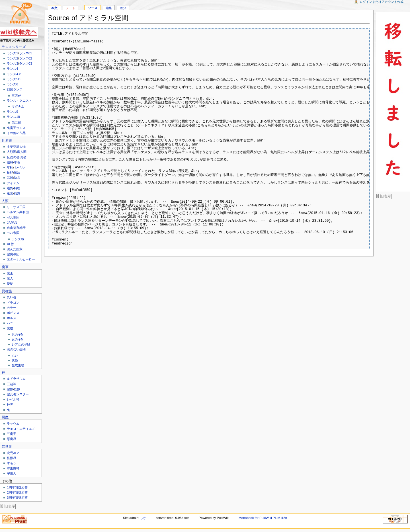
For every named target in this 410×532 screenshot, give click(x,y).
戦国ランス (15, 89)
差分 (123, 8)
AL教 (10, 244)
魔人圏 (22, 152)
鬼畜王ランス (16, 128)
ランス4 (12, 69)
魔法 (17, 172)
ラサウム (13, 424)
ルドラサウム (16, 379)
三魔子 (12, 434)
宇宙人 (12, 473)
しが (143, 518)
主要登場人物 (16, 147)
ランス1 (12, 53)
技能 (10, 172)
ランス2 (12, 58)
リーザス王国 (16, 207)
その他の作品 (16, 133)
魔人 (10, 278)
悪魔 (5, 417)
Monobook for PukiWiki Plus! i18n (263, 518)
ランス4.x (14, 74)
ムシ (15, 355)
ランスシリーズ (14, 47)
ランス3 (12, 63)
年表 (17, 162)
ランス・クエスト (19, 100)
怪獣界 (12, 458)
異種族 (7, 291)
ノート (70, 8)
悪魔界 (12, 439)
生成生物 (18, 365)
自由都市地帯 (16, 228)
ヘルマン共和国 (18, 212)
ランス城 (18, 239)
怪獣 (17, 389)
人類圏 (12, 152)
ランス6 (12, 84)
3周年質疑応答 (17, 498)
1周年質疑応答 (17, 487)
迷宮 (10, 193)
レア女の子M (21, 344)
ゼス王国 (13, 217)
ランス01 (26, 53)
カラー (12, 308)
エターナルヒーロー (21, 259)
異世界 (7, 447)
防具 (17, 178)
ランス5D (14, 79)
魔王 (10, 273)
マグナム (18, 106)
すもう (12, 463)
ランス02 (26, 58)
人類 (5, 201)
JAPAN (12, 223)
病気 (17, 193)
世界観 (7, 141)
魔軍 (5, 267)
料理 (17, 188)
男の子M (18, 334)
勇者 (23, 157)
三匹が (16, 96)
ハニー (12, 323)
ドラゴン (13, 303)
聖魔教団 (13, 254)
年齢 (10, 167)
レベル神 (13, 399)
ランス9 (12, 112)
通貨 (10, 188)
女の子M (18, 339)
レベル (20, 167)
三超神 (12, 384)
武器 (10, 178)
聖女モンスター (18, 394)
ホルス (12, 318)
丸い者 (12, 297)
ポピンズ (13, 313)
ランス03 (26, 63)
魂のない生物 (16, 349)
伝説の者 (13, 157)
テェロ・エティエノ (21, 429)
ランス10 (13, 117)
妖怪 (15, 360)
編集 (109, 8)
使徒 (10, 284)
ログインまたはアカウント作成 (382, 2)
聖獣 (10, 389)
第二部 (16, 123)
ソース (93, 8)
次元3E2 (13, 453)
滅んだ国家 (15, 249)
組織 (10, 162)
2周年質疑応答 (17, 492)
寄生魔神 (13, 468)
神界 (10, 404)
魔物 (10, 328)
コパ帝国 (13, 233)
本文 (54, 8)
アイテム (13, 183)
